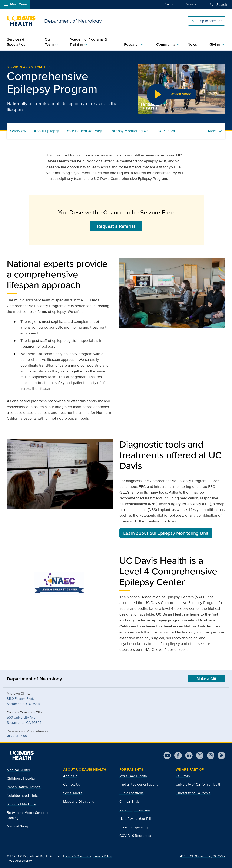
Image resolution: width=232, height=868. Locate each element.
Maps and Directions (79, 802)
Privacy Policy (103, 856)
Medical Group (18, 826)
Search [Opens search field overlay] (218, 4)
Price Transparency (134, 827)
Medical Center (18, 770)
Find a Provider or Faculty (139, 784)
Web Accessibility (20, 861)
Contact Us (72, 784)
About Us (70, 776)
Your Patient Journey (84, 131)
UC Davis (183, 776)
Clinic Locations (132, 793)
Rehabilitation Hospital (24, 787)
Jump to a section (209, 21)
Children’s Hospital (21, 778)
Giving (170, 4)
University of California (193, 793)
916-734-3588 (17, 736)
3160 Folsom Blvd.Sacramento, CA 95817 (24, 701)
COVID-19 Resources (135, 836)
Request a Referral (116, 226)
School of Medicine (21, 804)
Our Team (167, 131)
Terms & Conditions (78, 856)
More (212, 131)
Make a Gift (206, 679)
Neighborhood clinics (23, 796)
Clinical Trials (129, 802)
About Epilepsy (46, 131)
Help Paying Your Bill (135, 819)
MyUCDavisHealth (133, 776)
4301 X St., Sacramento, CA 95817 (203, 856)
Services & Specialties (16, 42)
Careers (190, 4)
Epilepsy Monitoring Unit (130, 131)
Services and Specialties (29, 67)
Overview (18, 131)
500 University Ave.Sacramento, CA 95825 (24, 720)
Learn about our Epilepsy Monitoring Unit (166, 533)
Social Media (73, 793)
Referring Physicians (135, 810)
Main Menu (15, 4)
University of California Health (199, 784)
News (192, 44)
